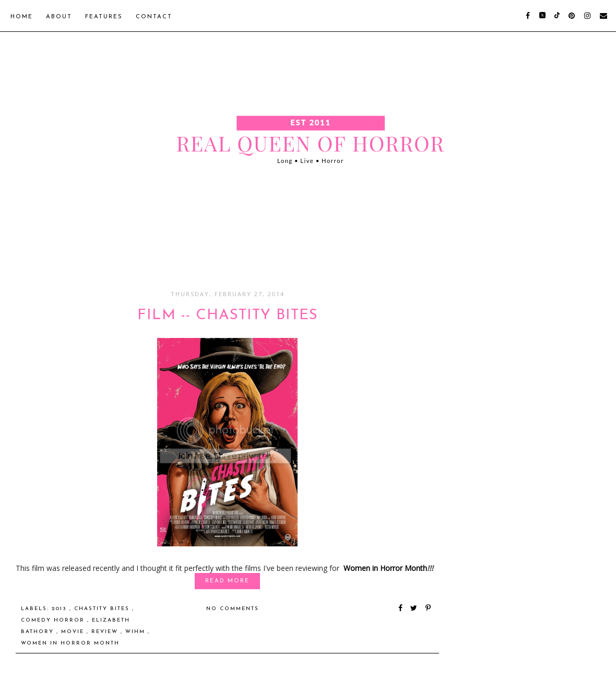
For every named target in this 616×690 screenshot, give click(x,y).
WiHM (137, 632)
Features (104, 17)
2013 (61, 609)
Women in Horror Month (385, 568)
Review (106, 632)
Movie (74, 632)
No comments (233, 609)
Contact (154, 17)
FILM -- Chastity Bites (228, 315)
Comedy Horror (54, 620)
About (59, 17)
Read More (227, 581)
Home (22, 17)
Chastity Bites (103, 609)
